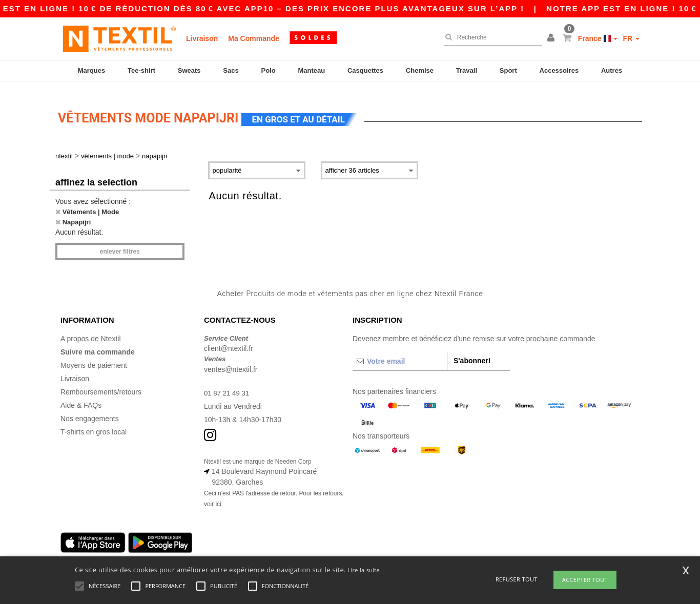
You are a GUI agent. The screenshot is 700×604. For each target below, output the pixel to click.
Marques (91, 70)
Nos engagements (90, 409)
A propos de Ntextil (91, 329)
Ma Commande (254, 38)
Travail (467, 70)
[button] (552, 38)
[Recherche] (490, 37)
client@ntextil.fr (229, 340)
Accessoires (559, 70)
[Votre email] (400, 352)
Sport (508, 70)
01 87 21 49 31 (228, 384)
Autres (612, 70)
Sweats (189, 70)
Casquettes (365, 70)
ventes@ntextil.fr (231, 360)
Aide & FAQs (81, 396)
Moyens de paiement (94, 356)
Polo (269, 70)
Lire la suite (364, 570)
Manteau (311, 70)
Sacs (231, 70)
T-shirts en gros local (94, 423)
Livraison (202, 38)
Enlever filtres (120, 243)
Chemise (420, 70)
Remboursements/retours (101, 383)
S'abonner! (472, 351)
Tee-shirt (141, 70)
